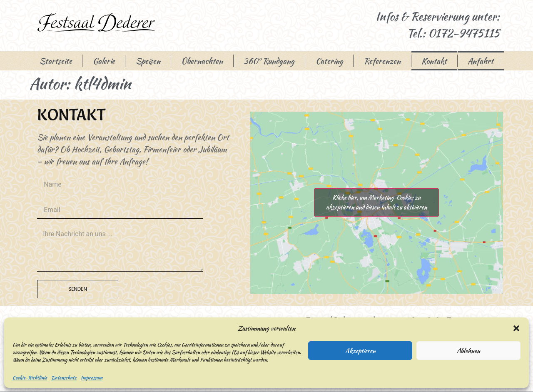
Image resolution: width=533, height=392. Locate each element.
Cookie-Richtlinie (30, 378)
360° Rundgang (269, 61)
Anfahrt (481, 61)
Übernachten (202, 61)
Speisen (148, 61)
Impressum (92, 378)
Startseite (56, 61)
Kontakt (434, 61)
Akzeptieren (360, 351)
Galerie (104, 61)
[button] (516, 328)
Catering (329, 61)
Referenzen (382, 61)
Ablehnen (468, 351)
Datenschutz (64, 378)
